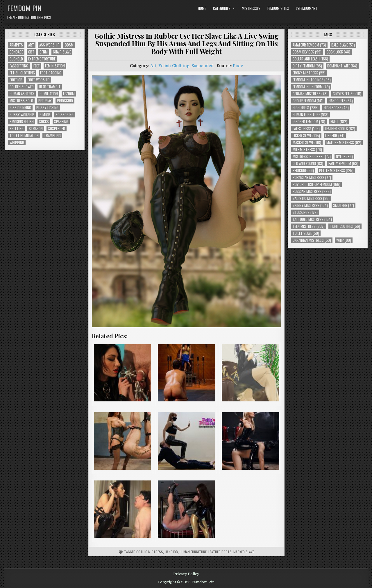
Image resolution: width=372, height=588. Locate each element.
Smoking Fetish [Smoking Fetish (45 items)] (22, 122)
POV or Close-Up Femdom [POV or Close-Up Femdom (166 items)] (316, 184)
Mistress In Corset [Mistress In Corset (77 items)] (312, 157)
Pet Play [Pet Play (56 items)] (45, 101)
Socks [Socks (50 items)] (44, 122)
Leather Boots (220, 552)
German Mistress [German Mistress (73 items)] (310, 94)
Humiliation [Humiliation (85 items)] (49, 94)
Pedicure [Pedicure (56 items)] (303, 170)
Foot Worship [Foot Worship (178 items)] (39, 80)
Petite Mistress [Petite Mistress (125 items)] (336, 170)
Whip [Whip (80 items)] (344, 240)
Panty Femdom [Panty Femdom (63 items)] (343, 163)
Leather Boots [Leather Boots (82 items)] (340, 129)
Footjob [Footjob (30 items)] (16, 80)
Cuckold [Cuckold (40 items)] (16, 59)
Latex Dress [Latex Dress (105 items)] (306, 129)
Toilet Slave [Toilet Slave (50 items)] (306, 233)
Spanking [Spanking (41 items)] (61, 122)
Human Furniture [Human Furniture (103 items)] (311, 115)
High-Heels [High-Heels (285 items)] (306, 108)
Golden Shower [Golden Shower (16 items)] (22, 87)
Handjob (171, 552)
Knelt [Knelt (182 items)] (339, 122)
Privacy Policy (186, 574)
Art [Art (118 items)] (31, 45)
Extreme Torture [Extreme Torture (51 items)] (42, 59)
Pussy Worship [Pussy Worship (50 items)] (22, 115)
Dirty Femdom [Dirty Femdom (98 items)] (307, 66)
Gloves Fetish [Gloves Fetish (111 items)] (347, 94)
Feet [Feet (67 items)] (37, 66)
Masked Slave (244, 552)
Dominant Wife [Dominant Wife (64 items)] (342, 66)
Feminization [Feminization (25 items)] (55, 66)
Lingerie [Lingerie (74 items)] (335, 136)
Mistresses (251, 8)
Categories (222, 8)
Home (202, 8)
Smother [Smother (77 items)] (344, 205)
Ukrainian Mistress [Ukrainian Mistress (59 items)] (312, 240)
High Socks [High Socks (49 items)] (336, 108)
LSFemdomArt (307, 8)
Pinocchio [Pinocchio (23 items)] (65, 101)
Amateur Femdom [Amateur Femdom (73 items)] (309, 45)
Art (153, 66)
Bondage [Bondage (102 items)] (16, 52)
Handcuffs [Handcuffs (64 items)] (341, 101)
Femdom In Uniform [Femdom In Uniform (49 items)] (311, 87)
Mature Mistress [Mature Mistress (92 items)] (344, 143)
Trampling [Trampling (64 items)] (52, 136)
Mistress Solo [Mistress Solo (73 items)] (21, 101)
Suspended (203, 66)
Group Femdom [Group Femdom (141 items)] (308, 101)
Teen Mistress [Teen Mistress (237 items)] (309, 226)
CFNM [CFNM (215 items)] (44, 52)
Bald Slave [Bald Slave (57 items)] (343, 45)
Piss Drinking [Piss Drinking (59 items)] (20, 108)
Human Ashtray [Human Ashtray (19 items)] (22, 94)
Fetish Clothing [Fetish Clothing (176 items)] (22, 73)
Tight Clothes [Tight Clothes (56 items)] (345, 226)
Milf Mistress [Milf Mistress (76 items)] (307, 150)
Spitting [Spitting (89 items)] (17, 129)
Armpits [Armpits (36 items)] (16, 45)
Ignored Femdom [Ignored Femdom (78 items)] (309, 122)
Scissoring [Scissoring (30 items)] (65, 115)
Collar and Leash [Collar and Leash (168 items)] (310, 59)
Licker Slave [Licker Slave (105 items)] (306, 136)
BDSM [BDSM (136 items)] (69, 45)
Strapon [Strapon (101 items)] (36, 129)
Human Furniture (193, 552)
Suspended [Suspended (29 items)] (57, 129)
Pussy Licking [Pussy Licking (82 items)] (47, 108)
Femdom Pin (24, 8)
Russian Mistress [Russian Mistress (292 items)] (312, 191)
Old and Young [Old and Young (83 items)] (308, 163)
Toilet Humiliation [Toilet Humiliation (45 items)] (24, 136)
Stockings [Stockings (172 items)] (305, 212)
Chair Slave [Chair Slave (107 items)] (62, 52)
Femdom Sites (278, 8)
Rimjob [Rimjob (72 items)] (45, 115)
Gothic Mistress (150, 552)
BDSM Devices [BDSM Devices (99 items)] (307, 52)
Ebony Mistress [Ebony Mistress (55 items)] (309, 73)
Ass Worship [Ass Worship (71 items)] (49, 45)
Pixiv (238, 66)
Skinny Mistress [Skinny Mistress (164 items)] (310, 205)
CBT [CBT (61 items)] (31, 52)
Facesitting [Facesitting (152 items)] (19, 66)
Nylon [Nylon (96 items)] (344, 157)
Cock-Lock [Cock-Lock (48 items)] (338, 52)
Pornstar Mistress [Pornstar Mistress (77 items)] (312, 177)
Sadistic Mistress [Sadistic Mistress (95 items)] (311, 198)
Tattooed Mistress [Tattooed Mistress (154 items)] (312, 219)
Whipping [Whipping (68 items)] (17, 143)
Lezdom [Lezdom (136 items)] (69, 94)
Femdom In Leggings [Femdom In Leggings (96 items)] (312, 80)
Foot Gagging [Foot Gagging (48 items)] (51, 73)
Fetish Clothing (174, 66)
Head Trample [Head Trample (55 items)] (50, 87)
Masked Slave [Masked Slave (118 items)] (307, 143)
